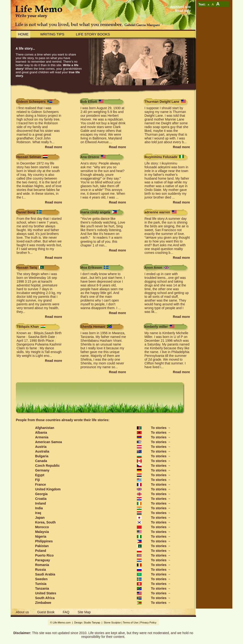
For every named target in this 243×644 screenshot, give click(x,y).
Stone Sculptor (112, 622)
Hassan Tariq (27, 268)
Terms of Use (131, 622)
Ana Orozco (90, 157)
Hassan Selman (29, 157)
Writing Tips (52, 34)
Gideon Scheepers (31, 102)
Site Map (84, 612)
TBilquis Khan (28, 327)
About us (22, 612)
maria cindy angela (95, 212)
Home (23, 34)
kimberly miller (156, 327)
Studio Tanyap (92, 622)
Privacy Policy (148, 622)
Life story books (93, 34)
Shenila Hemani (93, 327)
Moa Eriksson (91, 268)
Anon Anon (153, 268)
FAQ (66, 612)
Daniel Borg (26, 212)
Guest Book (46, 612)
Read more (53, 147)
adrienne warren (157, 212)
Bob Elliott (89, 102)
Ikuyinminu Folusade (161, 157)
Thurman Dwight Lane (162, 102)
